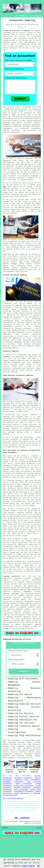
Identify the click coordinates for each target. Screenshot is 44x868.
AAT (4, 166)
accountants (27, 107)
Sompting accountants (12, 576)
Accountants (27, 776)
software (15, 260)
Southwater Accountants (13, 782)
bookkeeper (21, 178)
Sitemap (5, 828)
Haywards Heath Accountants (28, 780)
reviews (18, 211)
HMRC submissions (34, 590)
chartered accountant (18, 241)
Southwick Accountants (22, 787)
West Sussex (14, 776)
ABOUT (27, 16)
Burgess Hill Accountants (24, 786)
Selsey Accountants (24, 784)
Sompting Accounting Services (17, 639)
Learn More (28, 866)
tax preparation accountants (28, 128)
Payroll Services (29, 717)
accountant (7, 38)
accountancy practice (33, 119)
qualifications (9, 162)
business (20, 245)
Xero (12, 266)
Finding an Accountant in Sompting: (17, 31)
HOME (16, 16)
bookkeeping (25, 44)
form (20, 191)
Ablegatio (24, 268)
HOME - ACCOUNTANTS (22, 818)
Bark (5, 187)
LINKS (21, 16)
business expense (10, 174)
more (31, 758)
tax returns (36, 256)
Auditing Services (30, 704)
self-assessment (9, 272)
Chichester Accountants (23, 778)
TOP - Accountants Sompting (13, 798)
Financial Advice (29, 726)
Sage (38, 260)
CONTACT (32, 16)
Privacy (39, 828)
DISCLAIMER (38, 16)
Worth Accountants (21, 789)
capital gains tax (22, 599)
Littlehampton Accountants (24, 791)
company (13, 209)
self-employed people (22, 207)
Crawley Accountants (21, 793)
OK (38, 866)
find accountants (14, 740)
